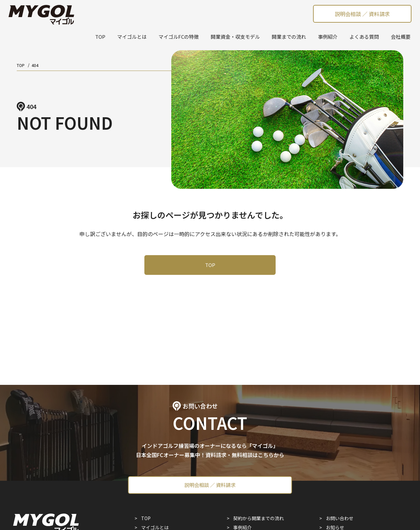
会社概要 (401, 37)
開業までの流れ (289, 37)
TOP (100, 37)
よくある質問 (364, 37)
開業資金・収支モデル (235, 37)
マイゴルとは (132, 37)
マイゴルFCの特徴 (179, 37)
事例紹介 (328, 37)
